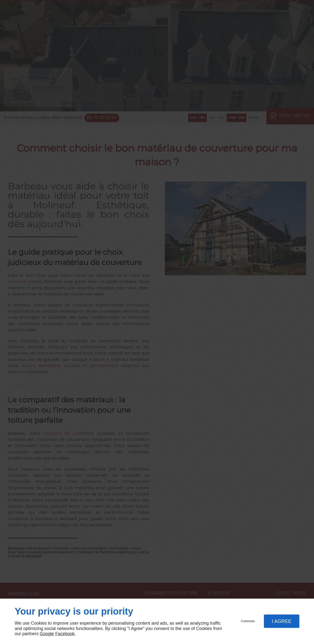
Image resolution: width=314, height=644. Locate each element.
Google (47, 634)
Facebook (65, 634)
